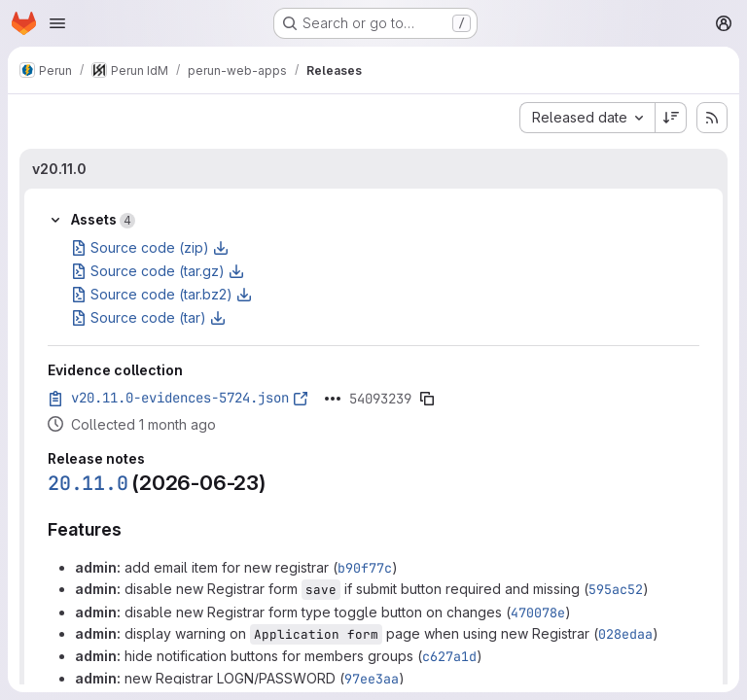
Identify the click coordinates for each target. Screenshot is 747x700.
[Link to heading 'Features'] (131, 529)
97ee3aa (372, 679)
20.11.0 (88, 483)
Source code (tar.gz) (158, 271)
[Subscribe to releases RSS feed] (712, 118)
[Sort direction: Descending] (671, 118)
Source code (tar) (148, 317)
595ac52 (616, 589)
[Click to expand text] (333, 399)
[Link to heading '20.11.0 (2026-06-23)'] (277, 483)
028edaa (625, 634)
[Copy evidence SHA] (427, 399)
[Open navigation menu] (57, 23)
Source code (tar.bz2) (161, 294)
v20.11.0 (59, 169)
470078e (538, 612)
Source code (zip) (150, 247)
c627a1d (449, 656)
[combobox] (587, 118)
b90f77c (365, 568)
